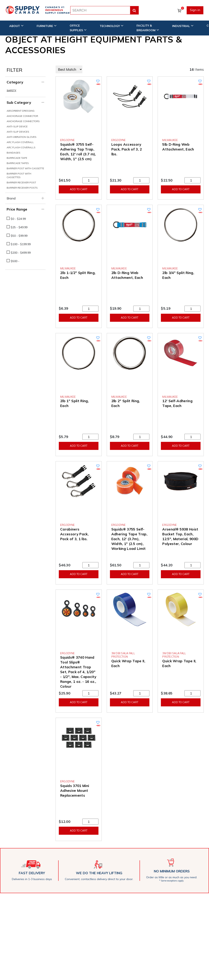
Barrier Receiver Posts (22, 188)
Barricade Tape (17, 158)
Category (15, 82)
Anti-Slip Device (17, 126)
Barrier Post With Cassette (25, 168)
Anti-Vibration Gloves (22, 137)
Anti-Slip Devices (18, 132)
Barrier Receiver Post (21, 182)
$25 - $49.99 (19, 227)
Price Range (17, 209)
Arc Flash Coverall (20, 142)
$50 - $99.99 (19, 236)
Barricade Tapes (18, 163)
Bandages (13, 153)
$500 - (15, 261)
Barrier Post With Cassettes (19, 175)
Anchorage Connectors (23, 121)
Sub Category (19, 102)
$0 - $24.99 (18, 219)
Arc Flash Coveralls (21, 147)
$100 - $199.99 (21, 244)
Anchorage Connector (22, 116)
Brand (11, 198)
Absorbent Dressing (21, 111)
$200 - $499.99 (21, 253)
